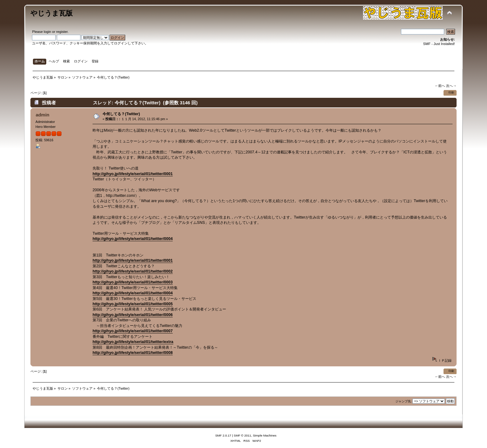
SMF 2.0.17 (223, 435)
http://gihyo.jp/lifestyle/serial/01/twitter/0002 (133, 271)
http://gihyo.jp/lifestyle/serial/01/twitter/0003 (133, 282)
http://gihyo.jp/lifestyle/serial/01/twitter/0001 (133, 174)
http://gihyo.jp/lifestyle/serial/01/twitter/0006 (133, 315)
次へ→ (451, 86)
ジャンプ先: (404, 401)
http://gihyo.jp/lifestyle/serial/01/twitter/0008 (133, 353)
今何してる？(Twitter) (121, 114)
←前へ (440, 86)
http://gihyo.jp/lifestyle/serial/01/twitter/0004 (133, 239)
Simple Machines (265, 435)
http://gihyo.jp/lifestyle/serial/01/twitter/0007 (133, 331)
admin (43, 115)
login (48, 32)
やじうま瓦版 (52, 13)
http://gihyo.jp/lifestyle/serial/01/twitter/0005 (133, 304)
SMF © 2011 (243, 435)
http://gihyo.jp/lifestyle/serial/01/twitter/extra (133, 342)
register (62, 32)
